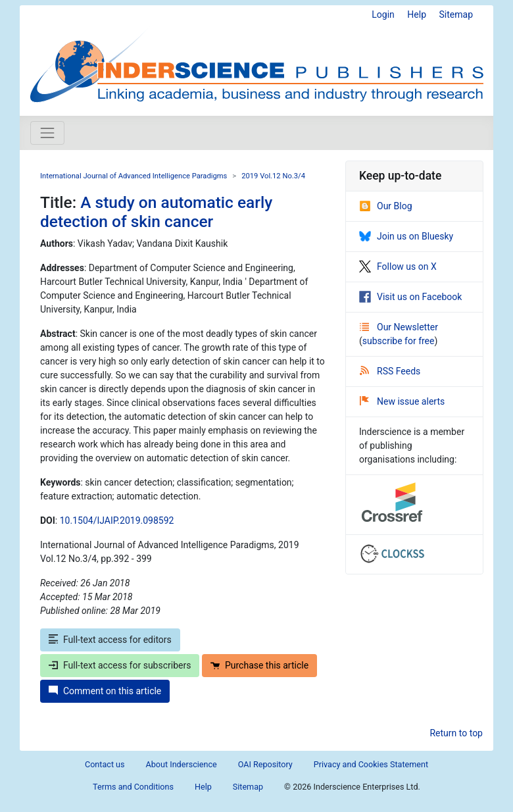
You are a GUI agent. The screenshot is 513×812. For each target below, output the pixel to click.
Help (417, 14)
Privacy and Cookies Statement (371, 764)
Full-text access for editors (110, 640)
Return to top (456, 733)
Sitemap (456, 14)
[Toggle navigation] (47, 133)
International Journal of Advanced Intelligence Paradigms (134, 176)
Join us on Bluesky (406, 236)
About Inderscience (182, 764)
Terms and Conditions (133, 787)
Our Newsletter (399, 327)
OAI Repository (265, 764)
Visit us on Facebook (410, 297)
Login (383, 14)
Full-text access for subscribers (120, 665)
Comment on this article (105, 691)
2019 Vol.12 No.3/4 (273, 176)
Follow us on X (398, 266)
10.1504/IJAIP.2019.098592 (117, 520)
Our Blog (386, 206)
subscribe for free (399, 341)
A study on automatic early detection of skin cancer (156, 212)
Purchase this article (259, 665)
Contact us (105, 764)
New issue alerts (402, 401)
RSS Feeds (390, 371)
